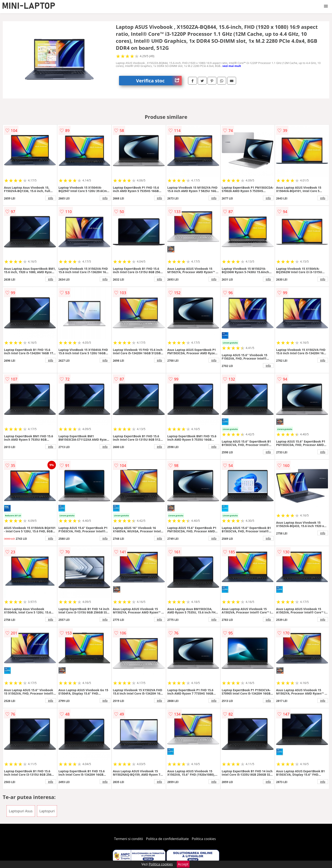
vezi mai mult (232, 66)
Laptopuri (47, 811)
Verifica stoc (159, 81)
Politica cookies (204, 839)
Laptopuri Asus (21, 811)
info (51, 198)
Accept (183, 864)
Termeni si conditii (129, 839)
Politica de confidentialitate (167, 839)
